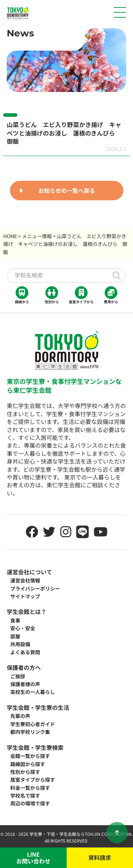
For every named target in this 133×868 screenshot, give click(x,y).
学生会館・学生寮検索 (35, 747)
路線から (22, 295)
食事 (15, 620)
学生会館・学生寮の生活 (38, 707)
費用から (111, 295)
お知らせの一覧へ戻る (67, 190)
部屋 (15, 636)
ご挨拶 (18, 676)
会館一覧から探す (30, 756)
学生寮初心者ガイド (33, 724)
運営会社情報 (25, 580)
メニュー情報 (37, 236)
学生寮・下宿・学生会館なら (57, 834)
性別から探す (25, 772)
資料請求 (100, 857)
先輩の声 (20, 716)
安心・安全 (23, 628)
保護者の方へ (24, 667)
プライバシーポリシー (35, 588)
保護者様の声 (25, 684)
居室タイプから (81, 295)
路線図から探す (28, 764)
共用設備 (20, 644)
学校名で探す (25, 795)
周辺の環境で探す (30, 803)
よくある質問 (25, 652)
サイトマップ (25, 596)
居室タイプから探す (33, 780)
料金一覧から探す (30, 788)
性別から (52, 295)
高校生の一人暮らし (33, 692)
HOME (10, 236)
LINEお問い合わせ (33, 858)
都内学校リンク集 (30, 732)
